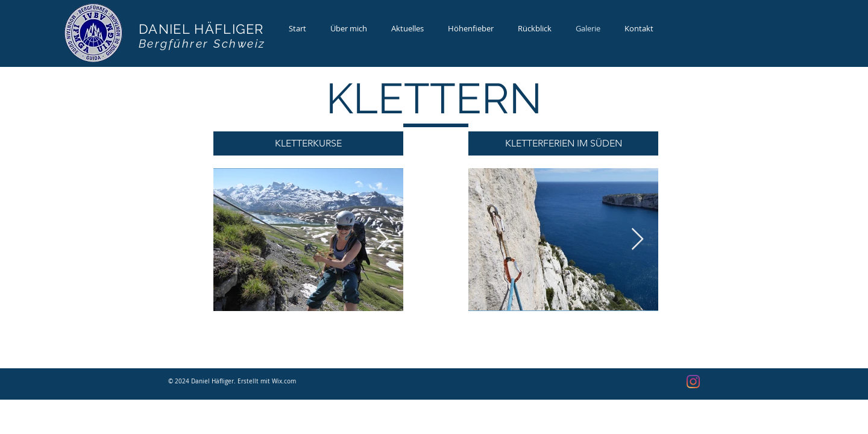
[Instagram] (693, 382)
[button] (308, 143)
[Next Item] (382, 240)
